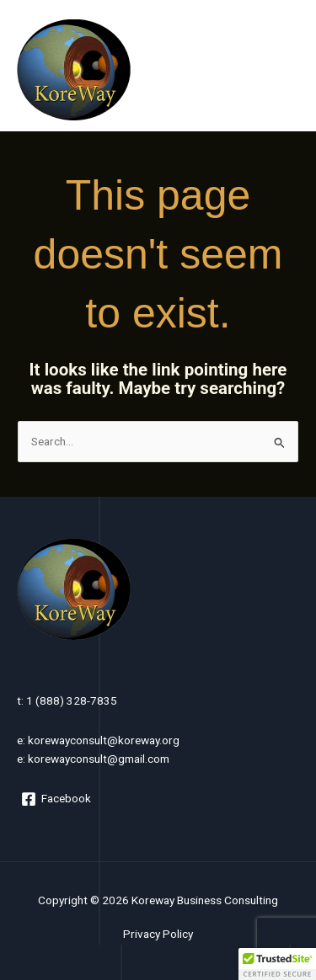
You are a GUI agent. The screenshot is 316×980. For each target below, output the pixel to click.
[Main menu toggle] (283, 69)
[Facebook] (56, 799)
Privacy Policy (158, 934)
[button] (277, 964)
